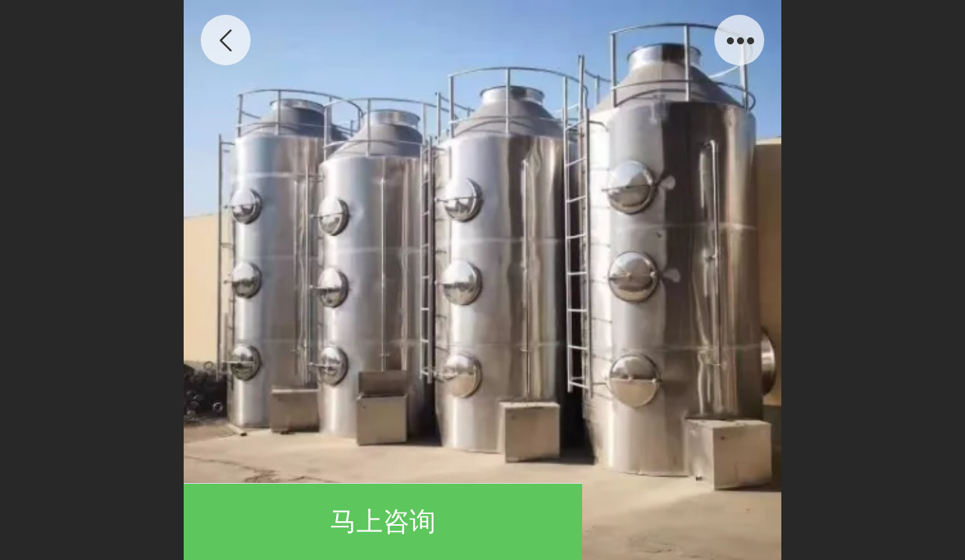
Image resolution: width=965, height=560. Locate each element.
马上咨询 (383, 521)
